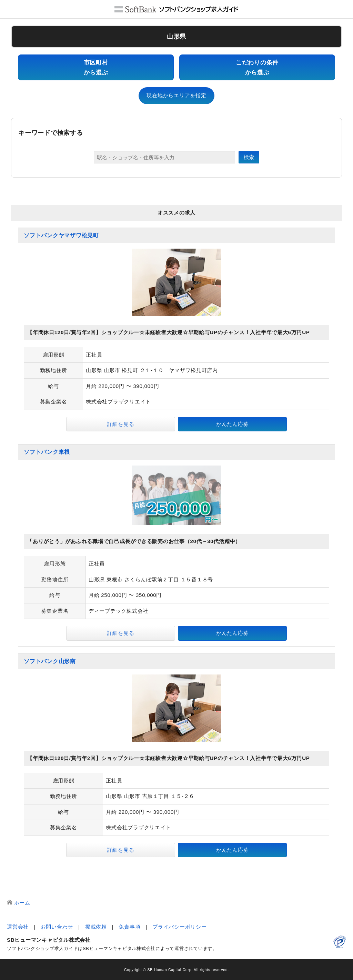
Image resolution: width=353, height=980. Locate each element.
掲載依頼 (96, 927)
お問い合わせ (57, 927)
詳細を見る (121, 424)
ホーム (22, 903)
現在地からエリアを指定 (176, 95)
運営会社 (18, 927)
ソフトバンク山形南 (50, 661)
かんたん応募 (233, 424)
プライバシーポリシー (180, 927)
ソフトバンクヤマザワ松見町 (61, 235)
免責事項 (129, 927)
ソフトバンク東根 (47, 452)
